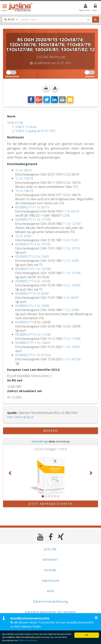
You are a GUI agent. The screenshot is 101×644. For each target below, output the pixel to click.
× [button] (96, 618)
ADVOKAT (51, 560)
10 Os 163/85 (42, 281)
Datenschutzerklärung (51, 601)
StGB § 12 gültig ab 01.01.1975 (35, 131)
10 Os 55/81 (23, 236)
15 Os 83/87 (41, 293)
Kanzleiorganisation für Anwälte (50, 612)
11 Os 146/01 (42, 343)
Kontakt (50, 570)
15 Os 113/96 (42, 335)
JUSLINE (50, 549)
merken (50, 431)
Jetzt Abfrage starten (50, 504)
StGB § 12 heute (26, 127)
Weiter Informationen (28, 641)
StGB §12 (13, 123)
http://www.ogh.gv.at (20, 417)
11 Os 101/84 (42, 269)
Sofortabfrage (40, 441)
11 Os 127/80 (42, 220)
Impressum (51, 580)
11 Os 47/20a (42, 355)
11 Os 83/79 (41, 207)
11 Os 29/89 (41, 306)
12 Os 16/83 (41, 257)
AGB (50, 591)
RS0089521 (23, 207)
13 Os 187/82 (42, 244)
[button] (10, 473)
